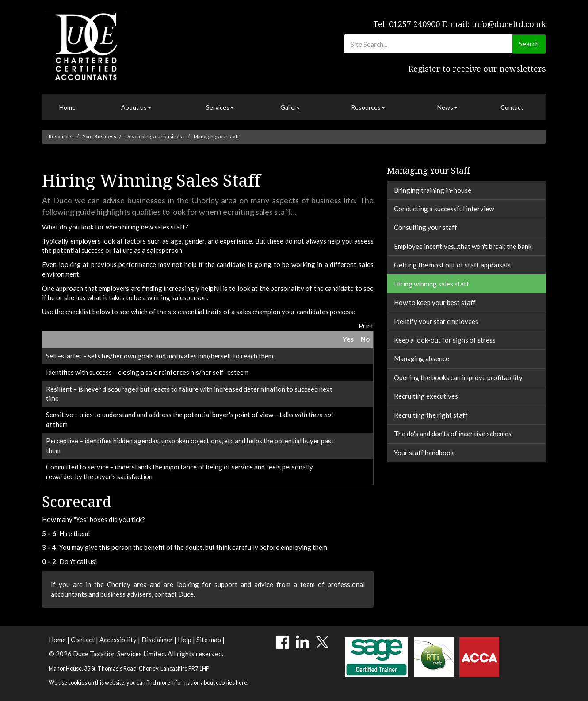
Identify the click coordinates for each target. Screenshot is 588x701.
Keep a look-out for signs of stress (445, 340)
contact (166, 594)
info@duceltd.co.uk (509, 24)
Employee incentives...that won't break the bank (463, 246)
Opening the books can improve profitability (458, 377)
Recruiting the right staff (431, 415)
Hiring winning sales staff (431, 284)
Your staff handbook (424, 453)
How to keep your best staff (435, 302)
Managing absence (422, 358)
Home (67, 107)
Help (185, 640)
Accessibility (118, 640)
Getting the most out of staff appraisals (452, 265)
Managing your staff (216, 136)
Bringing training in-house (433, 190)
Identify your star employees (436, 321)
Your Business (99, 136)
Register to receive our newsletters (477, 69)
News (447, 107)
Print (366, 326)
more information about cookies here (202, 682)
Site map (209, 640)
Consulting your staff (426, 227)
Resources (368, 107)
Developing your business (155, 136)
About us (136, 107)
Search (529, 44)
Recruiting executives (426, 396)
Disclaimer (157, 640)
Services (220, 107)
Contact (512, 107)
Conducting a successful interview (444, 209)
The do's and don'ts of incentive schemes (453, 434)
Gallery (290, 107)
